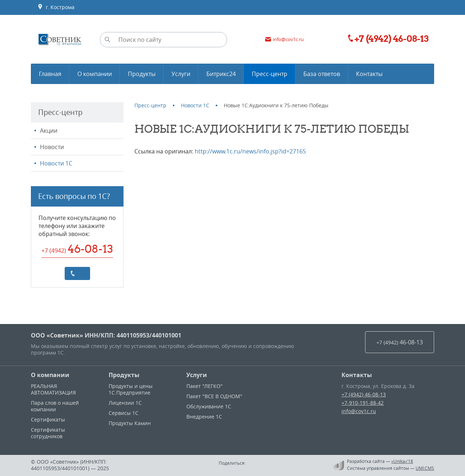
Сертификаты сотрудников (48, 433)
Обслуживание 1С (209, 406)
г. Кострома (56, 7)
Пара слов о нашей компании (55, 406)
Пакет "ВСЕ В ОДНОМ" (214, 396)
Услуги (197, 375)
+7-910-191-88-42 (363, 403)
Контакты (357, 375)
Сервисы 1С (124, 413)
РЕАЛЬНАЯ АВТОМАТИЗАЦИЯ (53, 389)
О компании (50, 375)
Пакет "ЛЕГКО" (205, 386)
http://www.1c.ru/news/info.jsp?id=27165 (250, 151)
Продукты (124, 375)
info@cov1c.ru (359, 411)
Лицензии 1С (125, 403)
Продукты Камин (130, 423)
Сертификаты (48, 419)
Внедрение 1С (204, 417)
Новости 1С (56, 163)
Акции (49, 131)
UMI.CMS (425, 468)
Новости (52, 147)
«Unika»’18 (402, 461)
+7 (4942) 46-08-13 (364, 394)
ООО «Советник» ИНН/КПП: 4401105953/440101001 (106, 335)
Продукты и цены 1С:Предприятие (131, 389)
